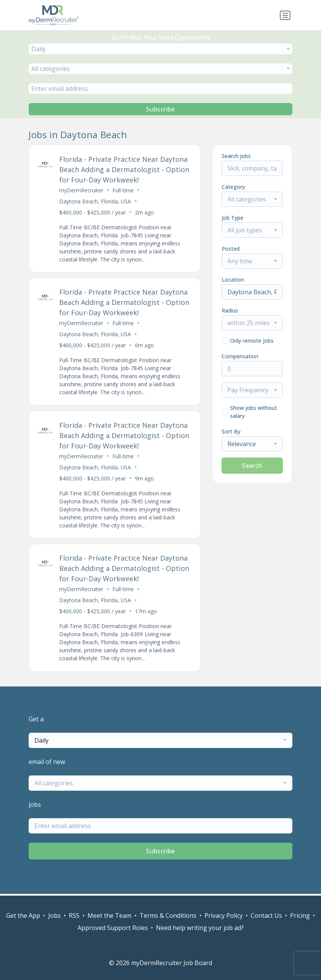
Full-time (123, 190)
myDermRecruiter (82, 190)
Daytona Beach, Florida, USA (96, 201)
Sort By (231, 431)
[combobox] (160, 49)
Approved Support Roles (113, 928)
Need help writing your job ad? (200, 928)
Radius (230, 310)
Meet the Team (109, 916)
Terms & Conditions (168, 916)
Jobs (54, 916)
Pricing (300, 916)
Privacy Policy (224, 916)
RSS (74, 916)
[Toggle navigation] (285, 15)
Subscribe (160, 109)
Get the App (23, 916)
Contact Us (266, 916)
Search (252, 466)
